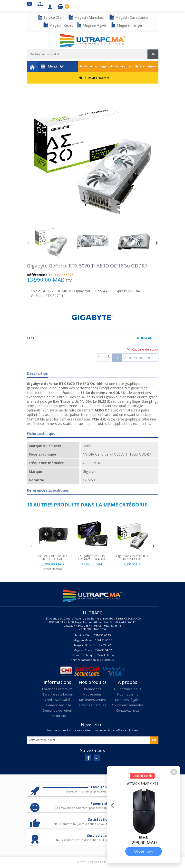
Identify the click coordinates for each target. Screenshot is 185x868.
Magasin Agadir (92, 25)
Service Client (51, 17)
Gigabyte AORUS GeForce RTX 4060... (92, 557)
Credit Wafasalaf (57, 700)
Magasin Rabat (58, 25)
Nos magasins (128, 694)
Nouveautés (123, 66)
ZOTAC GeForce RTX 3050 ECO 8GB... (53, 557)
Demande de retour (58, 710)
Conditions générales (128, 705)
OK (153, 54)
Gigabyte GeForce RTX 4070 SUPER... (132, 557)
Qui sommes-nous (128, 689)
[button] (174, 772)
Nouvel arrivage (95, 66)
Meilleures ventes (92, 700)
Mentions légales (128, 700)
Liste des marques (93, 705)
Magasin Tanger (126, 25)
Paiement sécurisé (57, 705)
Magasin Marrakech (87, 17)
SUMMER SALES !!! (97, 78)
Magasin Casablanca (128, 17)
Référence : (37, 275)
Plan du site (57, 716)
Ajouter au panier (134, 358)
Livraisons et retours (57, 689)
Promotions (148, 66)
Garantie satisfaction (58, 694)
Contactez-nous (128, 710)
